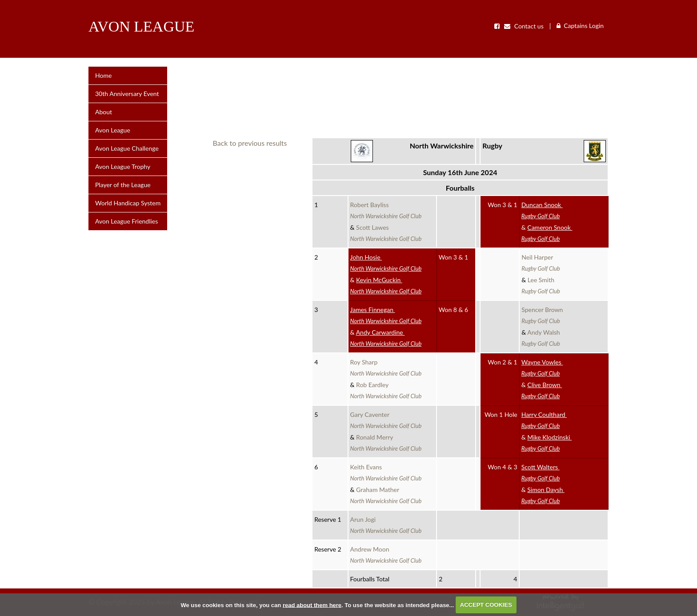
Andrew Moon (386, 555)
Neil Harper (541, 263)
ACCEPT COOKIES (486, 605)
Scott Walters (541, 472)
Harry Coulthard (544, 420)
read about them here (312, 605)
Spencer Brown (544, 315)
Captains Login (584, 26)
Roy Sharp (386, 368)
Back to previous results (250, 143)
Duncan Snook (542, 210)
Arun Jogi (386, 525)
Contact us (524, 26)
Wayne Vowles (542, 368)
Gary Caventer (386, 420)
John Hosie (386, 263)
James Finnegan (386, 315)
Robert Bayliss (386, 210)
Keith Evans (386, 472)
